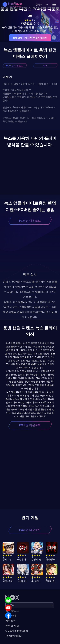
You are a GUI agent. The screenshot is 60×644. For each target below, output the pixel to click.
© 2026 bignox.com (17, 631)
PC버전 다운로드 (15, 66)
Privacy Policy (13, 636)
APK (45, 66)
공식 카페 (11, 616)
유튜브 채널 (12, 626)
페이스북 (11, 621)
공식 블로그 (12, 610)
